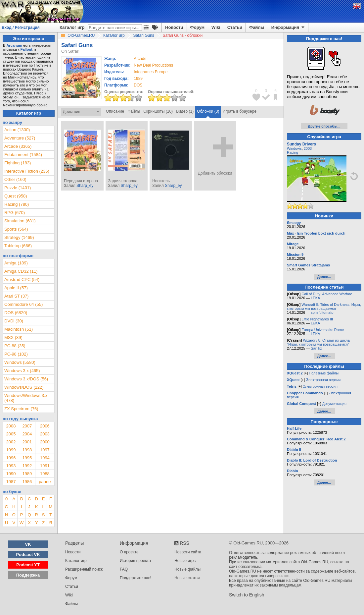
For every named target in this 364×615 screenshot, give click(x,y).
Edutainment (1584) (23, 155)
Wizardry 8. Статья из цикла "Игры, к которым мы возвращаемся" (318, 342)
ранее (45, 482)
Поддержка (28, 575)
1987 (11, 482)
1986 (27, 482)
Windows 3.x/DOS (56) (26, 379)
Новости (174, 27)
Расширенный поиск (84, 569)
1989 (138, 79)
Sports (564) (16, 229)
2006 (45, 426)
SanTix (316, 348)
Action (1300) (17, 130)
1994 (45, 458)
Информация (288, 28)
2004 (27, 434)
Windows (294, 148)
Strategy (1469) (19, 237)
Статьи (235, 27)
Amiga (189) (16, 263)
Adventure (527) (20, 138)
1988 (45, 474)
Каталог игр (72, 27)
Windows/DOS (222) (24, 387)
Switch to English (247, 595)
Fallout (26, 49)
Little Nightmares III (317, 319)
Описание (115, 111)
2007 (27, 426)
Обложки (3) (208, 111)
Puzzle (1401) (18, 188)
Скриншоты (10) (158, 111)
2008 (11, 426)
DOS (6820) (16, 313)
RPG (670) (15, 213)
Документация (334, 404)
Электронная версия (323, 380)
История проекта (135, 561)
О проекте (129, 552)
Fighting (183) (18, 163)
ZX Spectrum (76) (21, 409)
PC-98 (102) (16, 354)
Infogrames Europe (151, 72)
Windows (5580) (20, 362)
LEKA (315, 298)
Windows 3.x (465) (22, 371)
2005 (11, 434)
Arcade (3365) (18, 146)
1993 (11, 466)
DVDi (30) (14, 321)
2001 (27, 442)
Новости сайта (188, 552)
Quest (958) (16, 196)
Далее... (324, 277)
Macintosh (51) (19, 329)
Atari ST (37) (16, 296)
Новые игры (185, 561)
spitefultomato (322, 312)
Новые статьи (187, 578)
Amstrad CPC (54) (22, 280)
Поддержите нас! (136, 578)
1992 (27, 466)
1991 (45, 466)
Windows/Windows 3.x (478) (26, 398)
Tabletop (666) (18, 246)
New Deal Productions (153, 65)
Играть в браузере (240, 111)
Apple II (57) (16, 288)
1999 (11, 450)
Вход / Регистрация (21, 28)
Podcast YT (28, 565)
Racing (293, 152)
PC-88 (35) (15, 346)
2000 (45, 442)
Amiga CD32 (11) (21, 271)
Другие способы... (324, 126)
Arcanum (14, 45)
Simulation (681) (20, 221)
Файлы (257, 27)
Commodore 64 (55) (23, 304)
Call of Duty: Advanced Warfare (327, 294)
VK (28, 544)
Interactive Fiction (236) (27, 171)
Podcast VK (28, 555)
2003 (45, 434)
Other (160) (15, 179)
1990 (11, 474)
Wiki (216, 27)
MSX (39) (13, 337)
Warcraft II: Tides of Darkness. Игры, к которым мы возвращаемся (324, 307)
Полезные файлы (324, 373)
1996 (11, 458)
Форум (197, 27)
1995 (27, 458)
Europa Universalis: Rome (323, 330)
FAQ (124, 569)
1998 (27, 450)
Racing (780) (17, 204)
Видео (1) (185, 111)
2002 (11, 442)
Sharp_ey (85, 186)
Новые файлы (187, 569)
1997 (45, 450)
